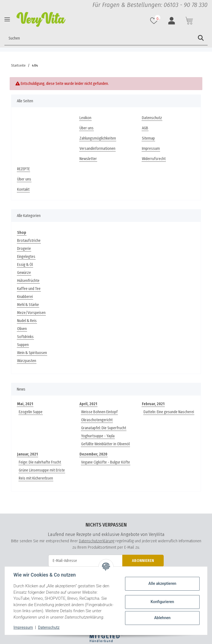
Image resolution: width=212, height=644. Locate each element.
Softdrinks (25, 337)
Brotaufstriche (29, 241)
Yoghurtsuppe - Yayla (98, 436)
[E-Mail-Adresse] (85, 561)
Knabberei (25, 297)
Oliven (22, 329)
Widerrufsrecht (154, 159)
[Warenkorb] (190, 21)
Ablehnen (162, 618)
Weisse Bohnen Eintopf (99, 412)
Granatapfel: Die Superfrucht (104, 428)
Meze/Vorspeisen (31, 313)
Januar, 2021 (27, 454)
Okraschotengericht (97, 420)
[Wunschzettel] (155, 21)
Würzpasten (27, 361)
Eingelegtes (26, 257)
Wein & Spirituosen (32, 353)
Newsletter (88, 159)
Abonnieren (143, 561)
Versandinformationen (97, 149)
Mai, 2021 (25, 404)
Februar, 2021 (153, 404)
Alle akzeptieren (162, 583)
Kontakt (23, 189)
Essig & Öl (25, 265)
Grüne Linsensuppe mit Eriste (42, 470)
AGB (145, 128)
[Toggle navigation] (7, 19)
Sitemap (148, 138)
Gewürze (24, 273)
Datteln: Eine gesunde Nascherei (169, 412)
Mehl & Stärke (28, 305)
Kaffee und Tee (29, 289)
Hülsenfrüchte (28, 281)
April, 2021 (88, 404)
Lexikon (85, 118)
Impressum (151, 149)
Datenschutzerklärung (97, 541)
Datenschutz (152, 118)
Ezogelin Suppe (31, 412)
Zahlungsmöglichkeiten (98, 138)
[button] (172, 21)
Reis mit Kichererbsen (36, 478)
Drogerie (24, 249)
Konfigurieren (162, 602)
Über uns (87, 128)
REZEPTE (23, 169)
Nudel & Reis (27, 321)
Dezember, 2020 (93, 454)
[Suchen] (99, 38)
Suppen (23, 345)
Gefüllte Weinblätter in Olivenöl (105, 444)
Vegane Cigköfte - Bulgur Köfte (106, 462)
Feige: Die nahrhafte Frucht (40, 462)
